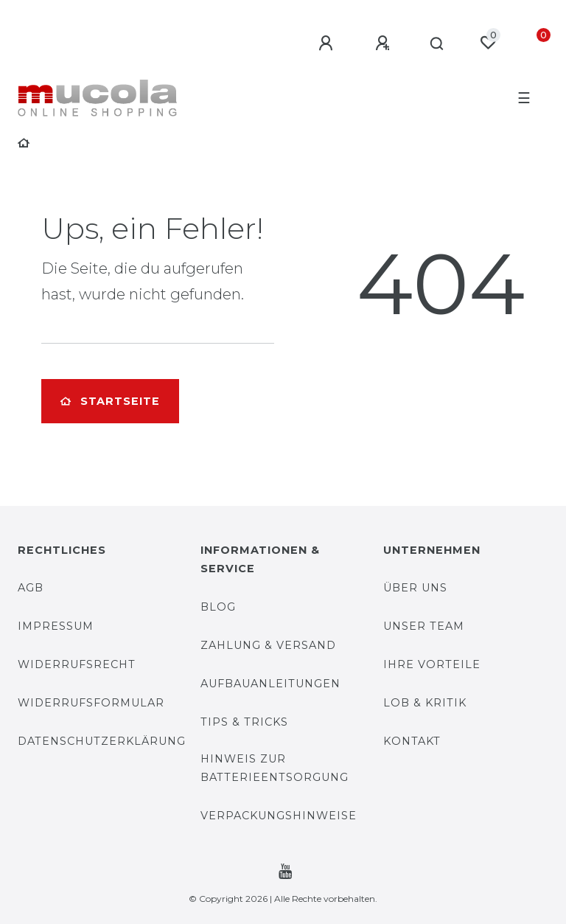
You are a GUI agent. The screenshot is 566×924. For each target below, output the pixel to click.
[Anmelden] (328, 44)
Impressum (56, 626)
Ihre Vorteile (432, 664)
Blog (218, 607)
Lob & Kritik (425, 703)
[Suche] (437, 44)
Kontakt (412, 741)
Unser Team (424, 626)
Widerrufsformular (91, 703)
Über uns (415, 588)
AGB (31, 588)
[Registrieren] (385, 44)
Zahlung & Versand (268, 645)
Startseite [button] (110, 401)
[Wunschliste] (488, 43)
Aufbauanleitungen (270, 684)
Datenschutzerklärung (102, 741)
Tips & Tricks (244, 722)
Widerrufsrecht (77, 664)
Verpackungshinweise (279, 816)
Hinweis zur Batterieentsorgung (275, 768)
